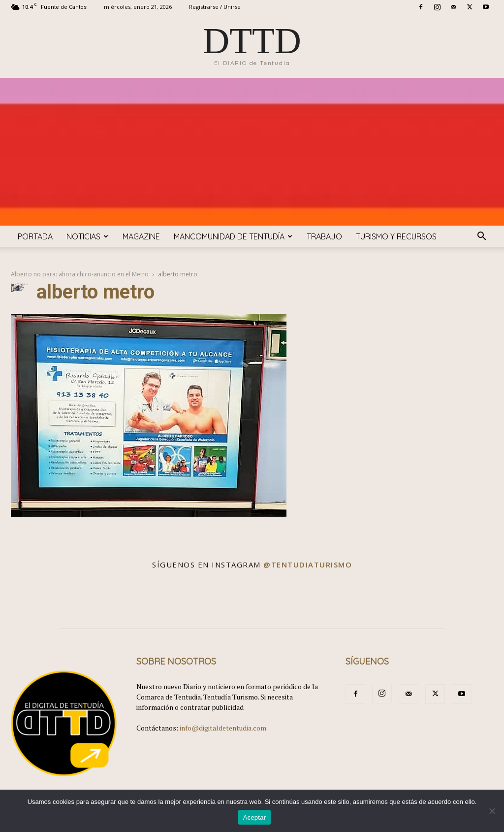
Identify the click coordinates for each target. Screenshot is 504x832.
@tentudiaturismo (308, 565)
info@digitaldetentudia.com (223, 728)
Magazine (141, 236)
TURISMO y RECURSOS (396, 236)
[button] (481, 237)
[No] (492, 811)
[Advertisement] (252, 152)
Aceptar (255, 817)
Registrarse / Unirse (215, 7)
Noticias (87, 236)
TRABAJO (324, 236)
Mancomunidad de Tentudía (233, 236)
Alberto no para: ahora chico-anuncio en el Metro (80, 274)
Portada (35, 236)
